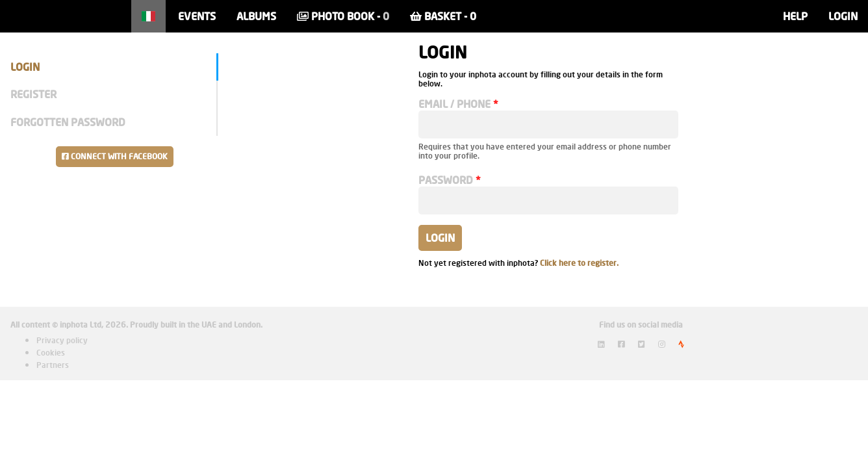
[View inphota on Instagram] (662, 344)
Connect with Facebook (115, 156)
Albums (256, 16)
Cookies (51, 353)
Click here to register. (579, 263)
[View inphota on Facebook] (621, 344)
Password (446, 180)
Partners (53, 365)
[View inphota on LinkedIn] (601, 344)
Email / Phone (454, 104)
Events (197, 16)
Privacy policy (62, 340)
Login (843, 16)
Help (795, 16)
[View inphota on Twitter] (642, 344)
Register (33, 94)
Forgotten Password (68, 122)
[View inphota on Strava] (681, 344)
